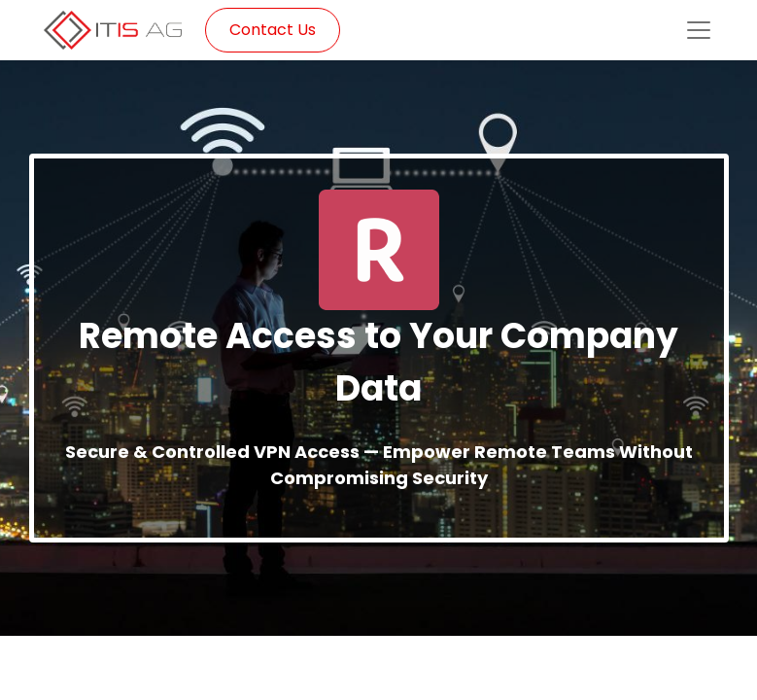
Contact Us (273, 30)
